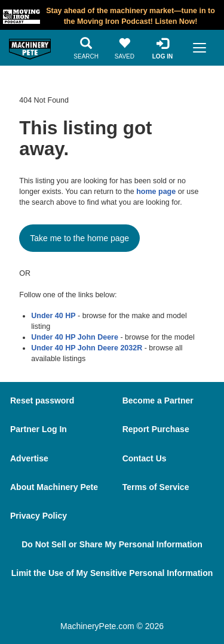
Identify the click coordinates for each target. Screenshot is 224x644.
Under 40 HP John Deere (75, 337)
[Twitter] (117, 603)
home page (156, 192)
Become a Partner (158, 400)
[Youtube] (151, 603)
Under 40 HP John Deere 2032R (87, 348)
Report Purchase (156, 429)
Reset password (42, 400)
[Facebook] (83, 603)
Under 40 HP (53, 316)
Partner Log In (39, 429)
